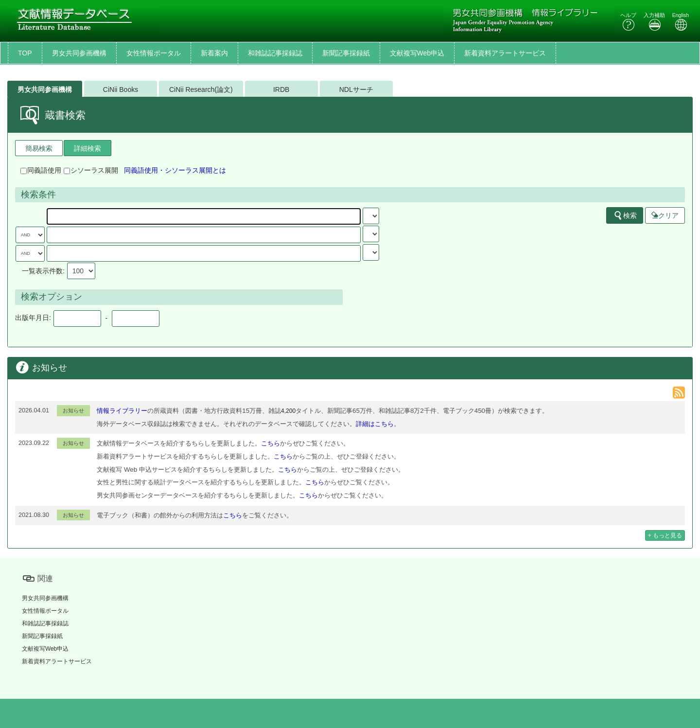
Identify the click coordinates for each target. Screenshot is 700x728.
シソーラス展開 (91, 170)
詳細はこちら (375, 424)
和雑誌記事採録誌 (275, 53)
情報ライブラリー (122, 411)
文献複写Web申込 (417, 53)
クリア (665, 215)
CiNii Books (121, 89)
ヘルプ (628, 22)
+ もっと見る (665, 535)
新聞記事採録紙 (346, 53)
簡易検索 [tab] (39, 148)
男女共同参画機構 (79, 53)
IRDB (281, 89)
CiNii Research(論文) (201, 89)
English (681, 22)
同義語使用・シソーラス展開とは (175, 170)
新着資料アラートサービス (505, 53)
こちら (271, 443)
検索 (625, 215)
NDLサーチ (356, 89)
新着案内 (214, 53)
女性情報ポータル (154, 53)
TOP (25, 53)
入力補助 (654, 22)
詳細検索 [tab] (87, 148)
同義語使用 (41, 170)
